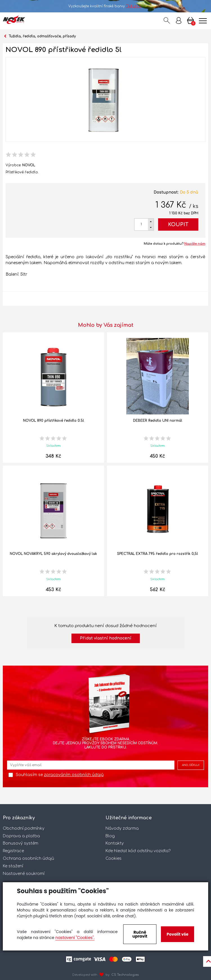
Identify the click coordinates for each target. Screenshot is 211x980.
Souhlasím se (60, 775)
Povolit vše (177, 934)
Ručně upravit (140, 934)
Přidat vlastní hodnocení (106, 638)
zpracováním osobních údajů (74, 775)
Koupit (178, 224)
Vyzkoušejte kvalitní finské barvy (106, 6)
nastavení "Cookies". (75, 938)
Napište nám (195, 244)
